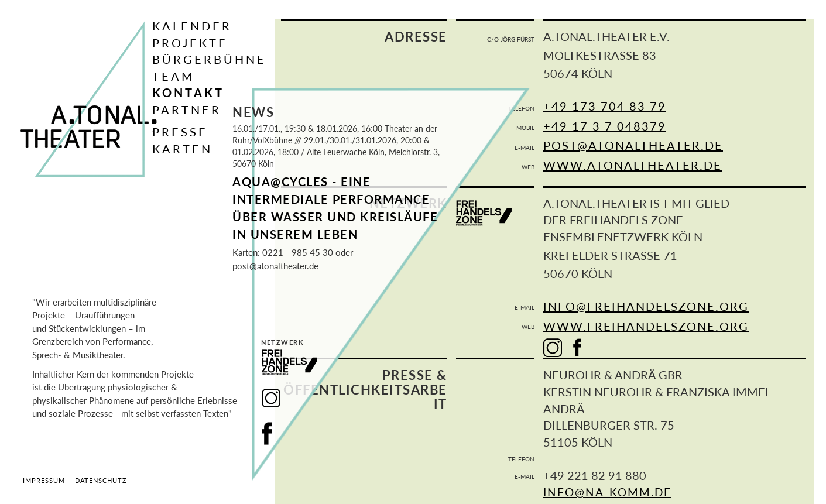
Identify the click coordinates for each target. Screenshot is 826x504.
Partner (187, 109)
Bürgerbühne (209, 59)
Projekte (190, 43)
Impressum (44, 480)
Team (174, 76)
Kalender (192, 26)
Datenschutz (101, 480)
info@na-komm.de (607, 492)
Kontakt (188, 92)
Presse (180, 132)
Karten (182, 149)
